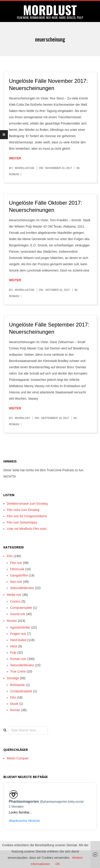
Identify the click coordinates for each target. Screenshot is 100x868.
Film (10, 556)
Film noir (16, 563)
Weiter (15, 158)
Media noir (14, 595)
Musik (14, 704)
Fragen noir (18, 634)
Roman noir (18, 659)
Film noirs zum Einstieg (23, 510)
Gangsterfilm (19, 575)
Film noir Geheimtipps (22, 522)
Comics (15, 601)
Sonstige (13, 678)
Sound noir (18, 614)
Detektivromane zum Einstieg (27, 504)
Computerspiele (21, 608)
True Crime (18, 671)
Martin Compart (18, 758)
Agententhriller (20, 627)
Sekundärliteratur (22, 588)
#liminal (34, 821)
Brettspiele (18, 685)
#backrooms (18, 821)
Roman (14, 174)
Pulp (13, 653)
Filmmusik (17, 569)
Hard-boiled (18, 640)
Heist (14, 646)
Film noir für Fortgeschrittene (27, 516)
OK (58, 864)
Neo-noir (16, 582)
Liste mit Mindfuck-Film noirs (27, 529)
